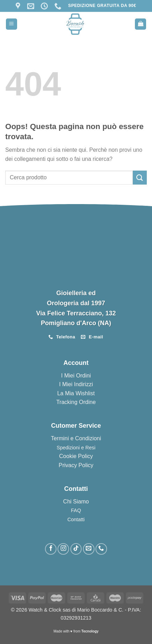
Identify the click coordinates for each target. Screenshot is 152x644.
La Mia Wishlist (76, 393)
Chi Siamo (76, 501)
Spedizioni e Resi (76, 448)
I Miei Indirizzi (76, 384)
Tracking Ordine (76, 402)
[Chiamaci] (101, 549)
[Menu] (12, 24)
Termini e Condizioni (76, 438)
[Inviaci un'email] (89, 549)
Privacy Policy (76, 465)
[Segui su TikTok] (76, 549)
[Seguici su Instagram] (63, 549)
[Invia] (140, 177)
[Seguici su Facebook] (51, 549)
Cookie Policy (76, 456)
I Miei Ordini (76, 376)
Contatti (76, 519)
